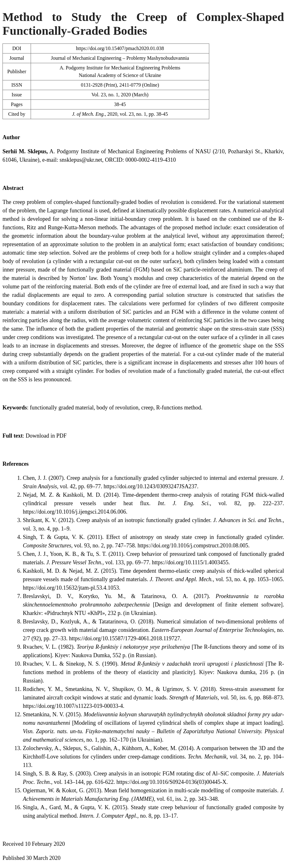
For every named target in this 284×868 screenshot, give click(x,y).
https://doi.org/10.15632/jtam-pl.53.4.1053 (71, 588)
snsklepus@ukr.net (81, 160)
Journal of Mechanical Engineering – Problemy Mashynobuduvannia (120, 58)
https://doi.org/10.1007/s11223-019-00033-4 (73, 706)
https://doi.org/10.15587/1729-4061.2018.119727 (125, 638)
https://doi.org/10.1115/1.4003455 (190, 562)
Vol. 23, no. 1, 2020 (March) (120, 95)
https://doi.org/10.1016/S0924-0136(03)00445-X (171, 782)
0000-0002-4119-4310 (151, 160)
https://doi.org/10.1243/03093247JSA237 (150, 486)
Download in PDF (46, 436)
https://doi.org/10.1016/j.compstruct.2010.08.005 (193, 546)
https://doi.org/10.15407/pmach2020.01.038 (120, 48)
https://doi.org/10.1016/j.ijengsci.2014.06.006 (74, 512)
